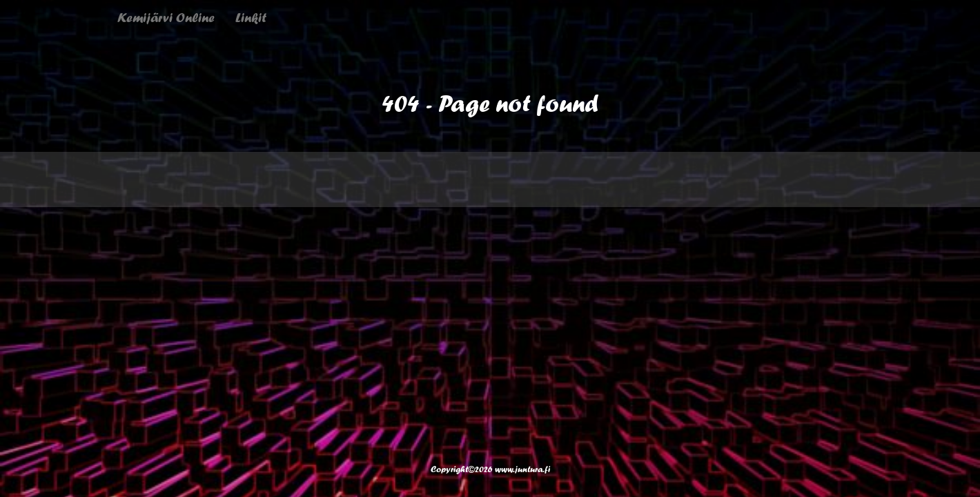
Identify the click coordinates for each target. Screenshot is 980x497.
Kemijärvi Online (166, 17)
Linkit (251, 17)
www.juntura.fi (522, 469)
